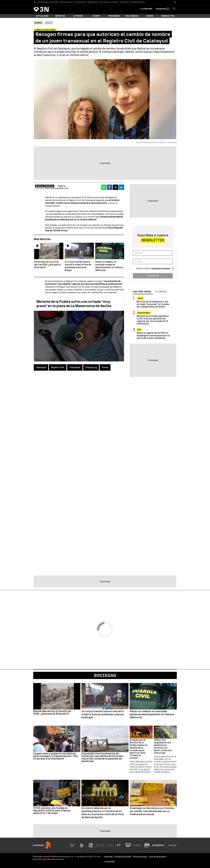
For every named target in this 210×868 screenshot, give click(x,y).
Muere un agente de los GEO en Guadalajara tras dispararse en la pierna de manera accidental (153, 335)
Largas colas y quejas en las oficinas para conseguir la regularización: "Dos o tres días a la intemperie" (56, 756)
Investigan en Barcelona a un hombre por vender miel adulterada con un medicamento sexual (152, 811)
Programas (114, 16)
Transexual (75, 367)
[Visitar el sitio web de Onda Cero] (128, 845)
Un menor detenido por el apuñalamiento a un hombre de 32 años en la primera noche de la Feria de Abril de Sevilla (103, 813)
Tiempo (96, 16)
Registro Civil (58, 367)
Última (147, 9)
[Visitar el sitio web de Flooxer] (173, 845)
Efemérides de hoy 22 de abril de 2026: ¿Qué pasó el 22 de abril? (52, 712)
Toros (140, 298)
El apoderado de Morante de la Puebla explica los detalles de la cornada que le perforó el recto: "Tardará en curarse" (139, 749)
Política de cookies (140, 856)
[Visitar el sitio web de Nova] (100, 845)
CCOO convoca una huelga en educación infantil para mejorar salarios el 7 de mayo (52, 810)
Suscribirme (153, 276)
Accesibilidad (109, 861)
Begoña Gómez (93, 2)
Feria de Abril (124, 2)
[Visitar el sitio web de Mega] (110, 845)
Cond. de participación (157, 856)
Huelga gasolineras (138, 2)
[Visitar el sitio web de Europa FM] (137, 845)
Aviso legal (109, 856)
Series (150, 16)
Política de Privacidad (161, 268)
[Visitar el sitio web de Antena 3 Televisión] (72, 845)
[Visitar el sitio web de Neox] (91, 845)
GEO (139, 330)
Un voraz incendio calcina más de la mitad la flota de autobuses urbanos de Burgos (103, 714)
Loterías (78, 16)
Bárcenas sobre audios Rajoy (48, 2)
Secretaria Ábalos (67, 2)
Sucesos (49, 23)
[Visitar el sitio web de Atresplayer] (160, 845)
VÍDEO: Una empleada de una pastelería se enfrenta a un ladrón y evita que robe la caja (163, 746)
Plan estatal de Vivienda (109, 2)
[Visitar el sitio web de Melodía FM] (147, 845)
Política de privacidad (123, 856)
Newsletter (168, 16)
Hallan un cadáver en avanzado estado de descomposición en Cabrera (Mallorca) (152, 714)
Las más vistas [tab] (142, 292)
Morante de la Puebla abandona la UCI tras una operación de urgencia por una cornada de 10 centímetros (153, 320)
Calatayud (41, 367)
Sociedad (105, 675)
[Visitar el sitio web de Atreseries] (119, 845)
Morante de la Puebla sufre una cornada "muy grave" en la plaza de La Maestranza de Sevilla (74, 304)
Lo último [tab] (161, 292)
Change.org (91, 367)
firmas (105, 367)
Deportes (60, 16)
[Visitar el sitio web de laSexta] (82, 845)
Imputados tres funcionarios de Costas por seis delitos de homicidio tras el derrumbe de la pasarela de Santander (102, 757)
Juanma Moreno (80, 2)
